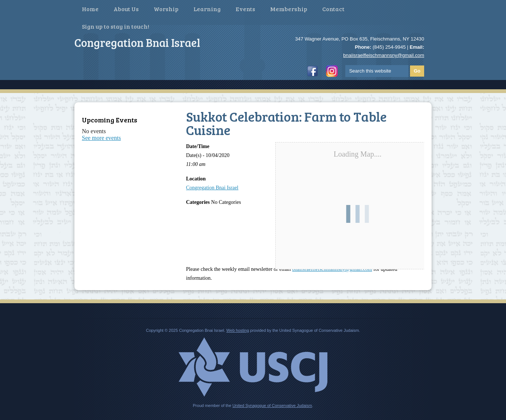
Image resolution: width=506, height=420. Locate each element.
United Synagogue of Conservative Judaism (272, 405)
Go (417, 71)
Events (245, 9)
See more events (101, 138)
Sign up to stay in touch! (116, 26)
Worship (166, 9)
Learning (207, 9)
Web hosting (238, 330)
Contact (333, 9)
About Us (126, 9)
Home (90, 9)
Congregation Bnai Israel (212, 188)
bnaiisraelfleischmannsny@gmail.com (384, 55)
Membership (289, 9)
